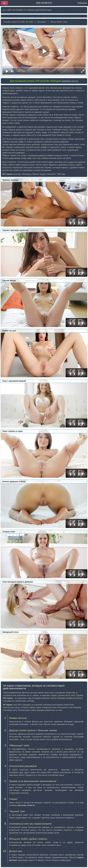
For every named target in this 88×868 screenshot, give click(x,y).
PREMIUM (82, 3)
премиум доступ (70, 81)
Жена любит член (59, 22)
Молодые (42, 22)
